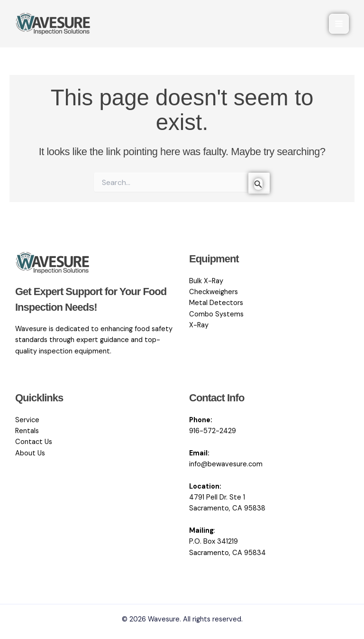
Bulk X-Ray (206, 281)
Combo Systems (216, 314)
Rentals (27, 431)
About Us (30, 453)
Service (27, 420)
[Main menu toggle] (339, 24)
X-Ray (199, 325)
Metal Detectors (216, 303)
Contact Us (34, 442)
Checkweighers (214, 292)
